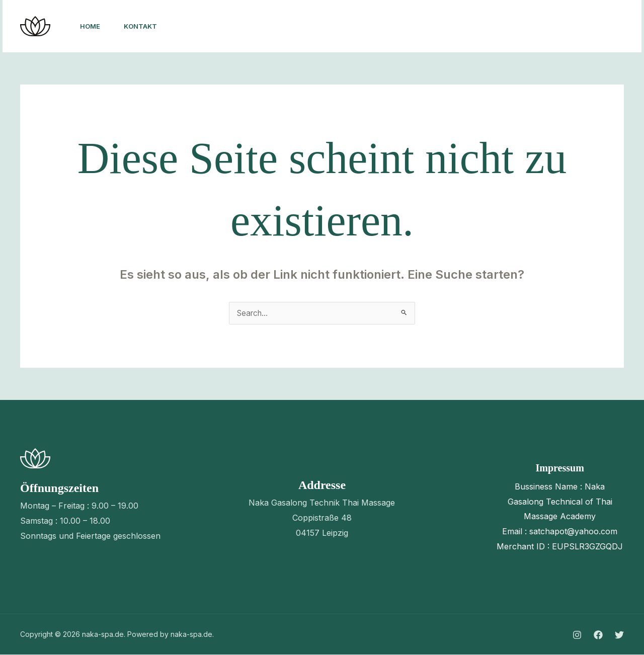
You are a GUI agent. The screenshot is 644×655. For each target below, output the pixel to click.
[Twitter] (525, 27)
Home (91, 26)
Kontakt (141, 26)
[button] (586, 26)
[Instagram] (480, 27)
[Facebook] (503, 27)
